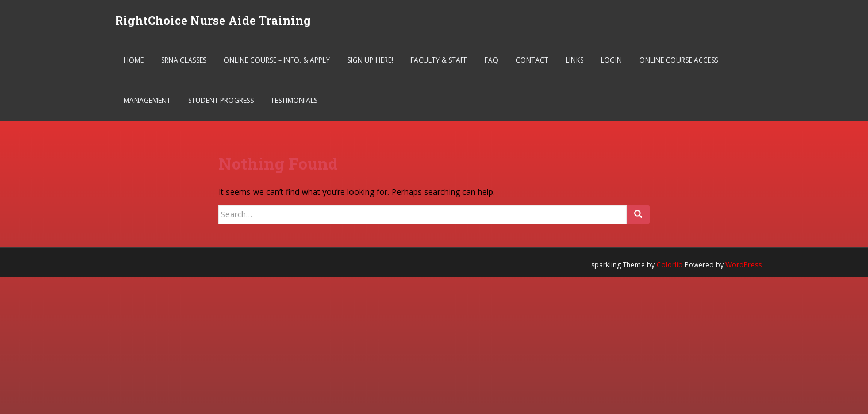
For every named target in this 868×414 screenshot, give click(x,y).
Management (147, 100)
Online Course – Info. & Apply (277, 60)
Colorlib (670, 265)
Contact (532, 60)
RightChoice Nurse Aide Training (213, 20)
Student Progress (221, 100)
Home (134, 60)
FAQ (491, 60)
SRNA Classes (184, 60)
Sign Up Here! (370, 60)
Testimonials (294, 100)
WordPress (744, 265)
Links (575, 60)
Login (611, 60)
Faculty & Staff (439, 60)
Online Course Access (679, 60)
